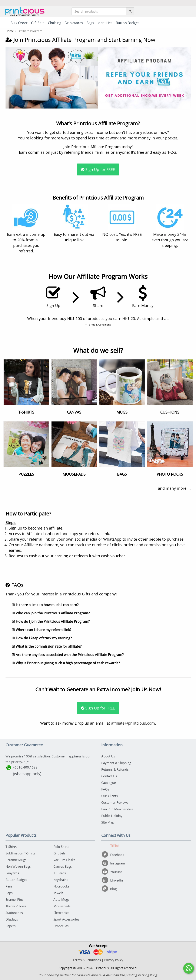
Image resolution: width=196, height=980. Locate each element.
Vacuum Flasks (64, 860)
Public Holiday (112, 816)
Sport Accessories (66, 919)
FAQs (105, 789)
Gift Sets (59, 853)
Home (10, 31)
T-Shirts (11, 847)
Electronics (61, 913)
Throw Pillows (16, 906)
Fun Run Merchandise (117, 809)
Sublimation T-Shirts (20, 853)
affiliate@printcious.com (133, 723)
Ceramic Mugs (16, 860)
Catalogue (109, 783)
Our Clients (109, 796)
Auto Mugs (61, 899)
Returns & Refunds (115, 769)
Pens (9, 886)
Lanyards (12, 873)
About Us (108, 756)
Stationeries (14, 913)
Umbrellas (61, 926)
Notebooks (61, 886)
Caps (9, 893)
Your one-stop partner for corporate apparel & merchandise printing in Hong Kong (98, 975)
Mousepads (62, 906)
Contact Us (109, 776)
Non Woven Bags (18, 866)
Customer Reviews (115, 802)
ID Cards (60, 873)
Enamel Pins (14, 899)
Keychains (61, 880)
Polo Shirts (61, 847)
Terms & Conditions (87, 960)
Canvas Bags (63, 866)
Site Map (108, 822)
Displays (12, 919)
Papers (11, 926)
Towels (58, 893)
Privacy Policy (114, 960)
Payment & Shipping (116, 763)
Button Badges (16, 880)
